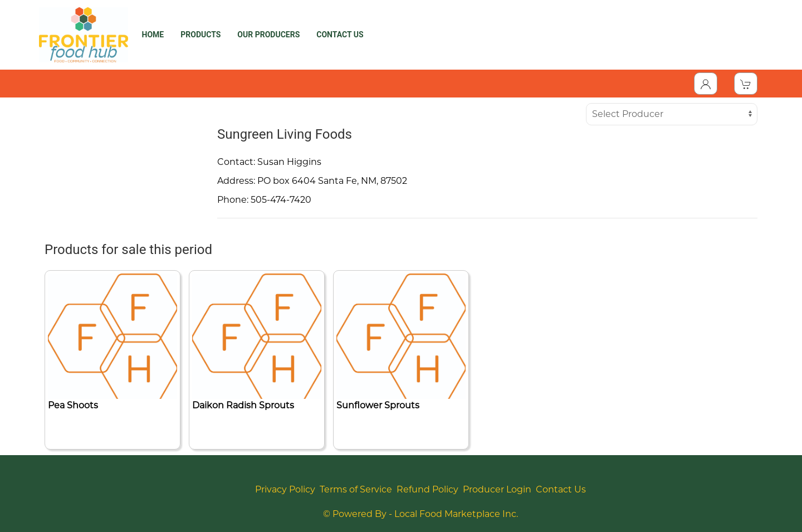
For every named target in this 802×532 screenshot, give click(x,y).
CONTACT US (340, 35)
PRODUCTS (200, 35)
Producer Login (497, 489)
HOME (153, 35)
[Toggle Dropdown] (706, 84)
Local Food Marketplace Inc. (456, 514)
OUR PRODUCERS (268, 35)
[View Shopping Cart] (746, 84)
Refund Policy (427, 489)
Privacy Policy (285, 489)
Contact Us (561, 489)
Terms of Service (356, 489)
